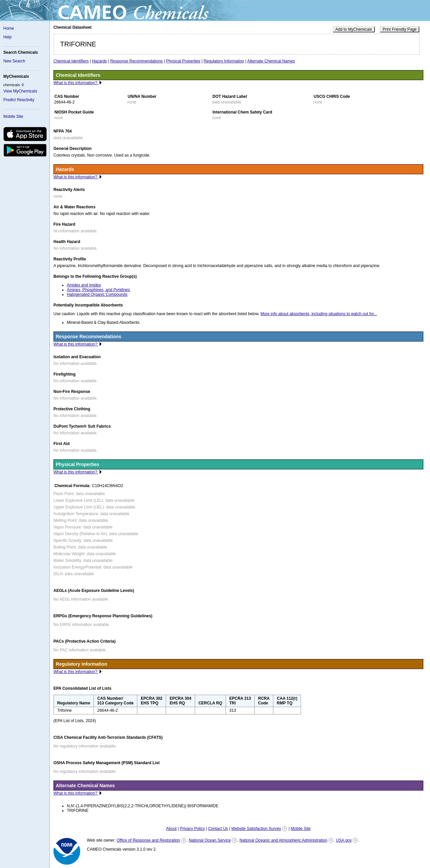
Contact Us (218, 829)
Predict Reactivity (19, 100)
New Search (14, 61)
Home (9, 28)
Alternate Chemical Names (271, 61)
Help (8, 37)
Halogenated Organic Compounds (97, 294)
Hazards (99, 61)
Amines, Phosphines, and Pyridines (98, 290)
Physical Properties (183, 61)
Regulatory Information (224, 61)
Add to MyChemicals (354, 29)
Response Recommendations (136, 61)
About (171, 829)
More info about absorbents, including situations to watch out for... (319, 314)
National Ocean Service (210, 840)
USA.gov (344, 840)
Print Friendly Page (400, 29)
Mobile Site (13, 117)
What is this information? (76, 83)
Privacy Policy (192, 829)
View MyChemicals (20, 91)
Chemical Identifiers (71, 61)
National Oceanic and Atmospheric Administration (283, 840)
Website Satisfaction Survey (256, 829)
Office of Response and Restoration (148, 840)
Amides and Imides (84, 285)
